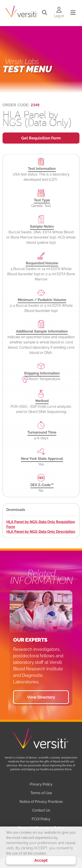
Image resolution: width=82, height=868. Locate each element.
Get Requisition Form (41, 138)
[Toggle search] (45, 13)
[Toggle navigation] (73, 13)
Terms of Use (41, 793)
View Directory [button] (41, 697)
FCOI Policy (41, 819)
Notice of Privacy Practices (41, 802)
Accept (41, 860)
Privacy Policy (41, 784)
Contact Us (41, 810)
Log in (59, 16)
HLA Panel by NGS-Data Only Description (41, 532)
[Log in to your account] (59, 10)
